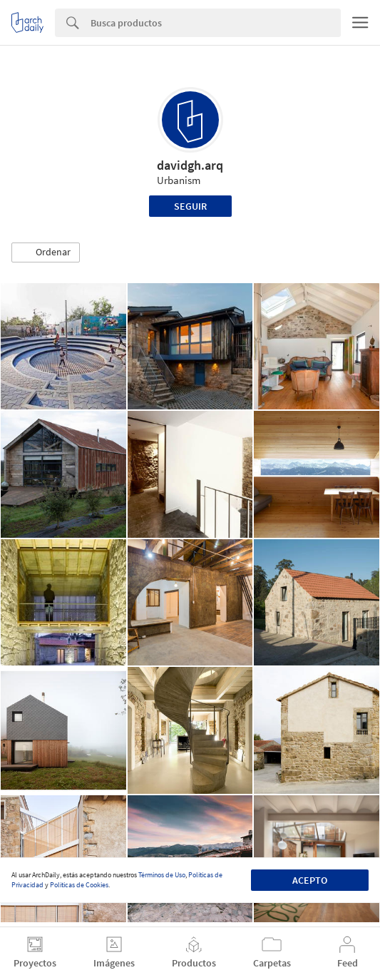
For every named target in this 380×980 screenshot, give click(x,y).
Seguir (190, 206)
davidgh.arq (190, 165)
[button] (46, 252)
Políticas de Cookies (79, 885)
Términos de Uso (162, 875)
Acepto (310, 880)
